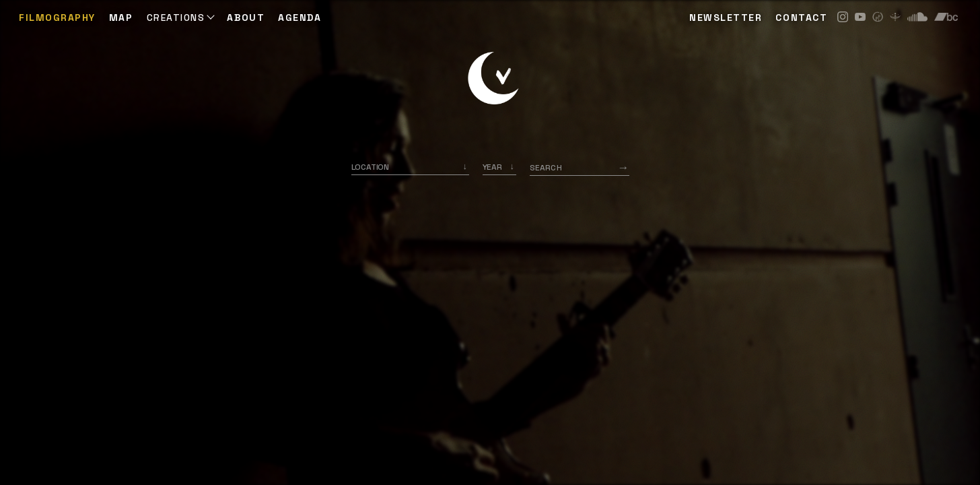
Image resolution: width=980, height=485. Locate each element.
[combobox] (410, 167)
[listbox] (499, 167)
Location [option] (371, 167)
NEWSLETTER (726, 18)
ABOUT (246, 18)
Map (121, 18)
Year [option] (492, 167)
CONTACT (801, 18)
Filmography (57, 18)
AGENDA (300, 18)
